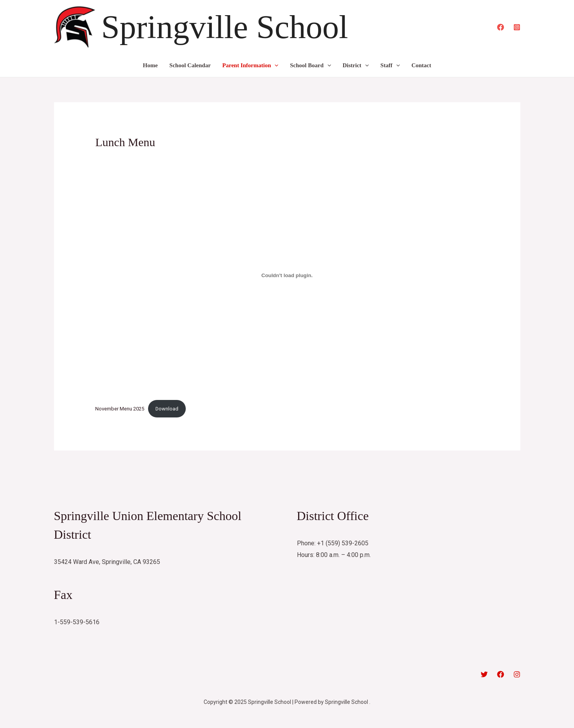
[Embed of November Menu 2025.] (287, 275)
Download (167, 409)
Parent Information (250, 65)
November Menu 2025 (120, 409)
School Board (310, 65)
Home (150, 65)
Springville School (225, 27)
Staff (390, 65)
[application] (275, 65)
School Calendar (190, 65)
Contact (421, 65)
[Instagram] (517, 27)
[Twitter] (484, 674)
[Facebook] (501, 27)
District (356, 65)
